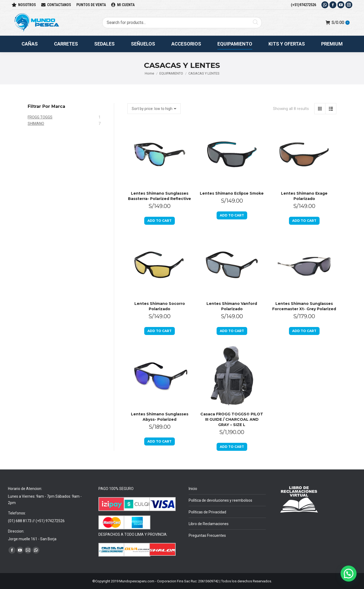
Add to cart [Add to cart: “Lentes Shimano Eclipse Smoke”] (232, 215)
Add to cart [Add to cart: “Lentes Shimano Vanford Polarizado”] (232, 331)
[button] (349, 574)
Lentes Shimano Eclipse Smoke (232, 193)
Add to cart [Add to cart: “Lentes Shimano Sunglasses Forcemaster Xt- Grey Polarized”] (304, 331)
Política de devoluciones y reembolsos (220, 500)
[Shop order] (154, 109)
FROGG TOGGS (40, 117)
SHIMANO (36, 124)
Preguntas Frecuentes (207, 535)
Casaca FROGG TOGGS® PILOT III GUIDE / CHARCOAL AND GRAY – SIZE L (232, 419)
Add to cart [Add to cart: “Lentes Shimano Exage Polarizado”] (304, 221)
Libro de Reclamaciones (209, 524)
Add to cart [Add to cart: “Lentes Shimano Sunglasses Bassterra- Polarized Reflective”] (160, 221)
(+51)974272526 (303, 5)
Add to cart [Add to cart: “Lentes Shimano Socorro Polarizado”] (160, 331)
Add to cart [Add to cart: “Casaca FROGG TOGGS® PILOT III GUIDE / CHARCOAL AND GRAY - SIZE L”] (232, 447)
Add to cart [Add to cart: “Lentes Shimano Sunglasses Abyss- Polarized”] (160, 441)
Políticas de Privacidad (207, 512)
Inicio (193, 489)
